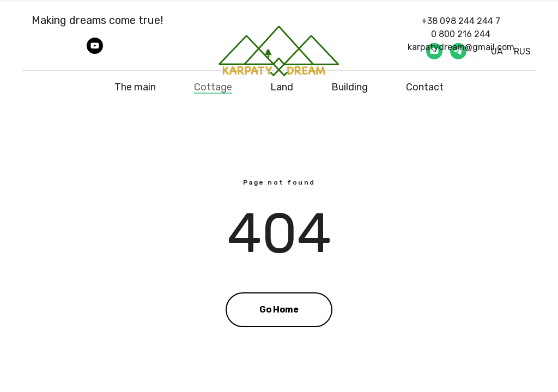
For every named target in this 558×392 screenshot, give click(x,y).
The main (135, 87)
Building (350, 87)
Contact (425, 87)
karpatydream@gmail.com (461, 47)
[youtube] (95, 51)
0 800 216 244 (461, 34)
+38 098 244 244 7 (461, 21)
